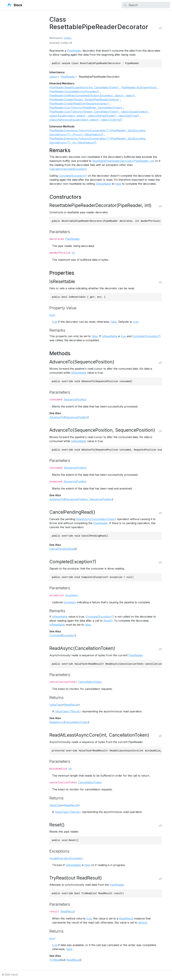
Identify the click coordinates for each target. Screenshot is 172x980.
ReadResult (71, 705)
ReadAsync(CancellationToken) (96, 519)
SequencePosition (75, 399)
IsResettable (103, 184)
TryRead (55, 960)
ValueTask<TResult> (68, 711)
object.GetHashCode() (102, 116)
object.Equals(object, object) (67, 116)
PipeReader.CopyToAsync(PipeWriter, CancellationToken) (86, 108)
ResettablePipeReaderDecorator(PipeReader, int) (123, 161)
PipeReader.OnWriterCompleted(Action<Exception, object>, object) (92, 95)
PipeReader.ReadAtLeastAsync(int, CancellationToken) (84, 87)
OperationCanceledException (68, 169)
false (118, 184)
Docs (15, 5)
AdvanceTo (57, 417)
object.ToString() (112, 120)
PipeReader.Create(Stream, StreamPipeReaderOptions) (84, 100)
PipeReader (74, 51)
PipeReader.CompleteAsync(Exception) (74, 91)
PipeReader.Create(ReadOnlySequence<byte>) (79, 104)
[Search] (146, 5)
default (142, 923)
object (53, 77)
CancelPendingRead (62, 549)
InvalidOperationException (66, 858)
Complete (55, 635)
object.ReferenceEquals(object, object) (74, 120)
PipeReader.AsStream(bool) (139, 87)
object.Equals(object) (134, 112)
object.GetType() (129, 116)
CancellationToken (90, 682)
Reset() (108, 621)
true (55, 322)
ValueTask (56, 705)
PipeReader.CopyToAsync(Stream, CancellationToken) (84, 112)
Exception (72, 595)
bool (52, 315)
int (73, 253)
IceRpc (68, 38)
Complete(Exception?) (73, 176)
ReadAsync (57, 722)
